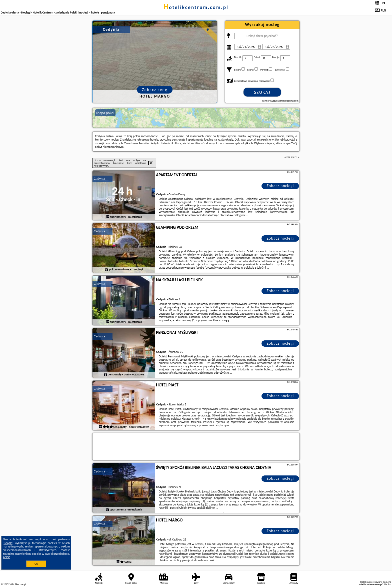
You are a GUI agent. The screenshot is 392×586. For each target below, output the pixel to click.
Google (8, 543)
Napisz (387, 584)
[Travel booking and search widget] (196, 447)
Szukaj (262, 92)
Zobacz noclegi (280, 186)
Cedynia (99, 179)
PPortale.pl (20, 584)
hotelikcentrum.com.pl (196, 7)
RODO (6, 557)
